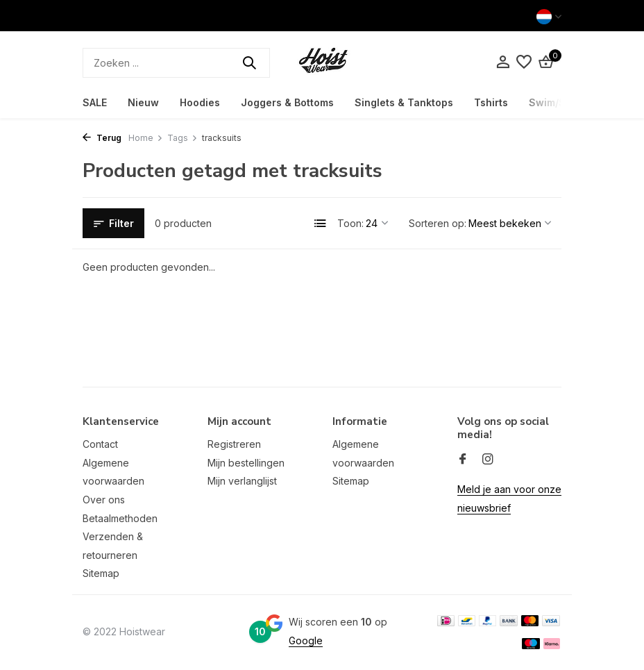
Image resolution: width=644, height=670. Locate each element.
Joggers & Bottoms (287, 102)
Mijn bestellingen (246, 463)
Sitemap (101, 573)
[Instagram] (488, 460)
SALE (95, 102)
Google (306, 640)
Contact (100, 444)
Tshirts (491, 102)
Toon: (350, 223)
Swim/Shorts (560, 102)
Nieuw (143, 102)
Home (146, 138)
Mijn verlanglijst (242, 481)
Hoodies (200, 102)
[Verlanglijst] (524, 62)
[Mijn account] (503, 62)
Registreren (234, 444)
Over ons (104, 500)
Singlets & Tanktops (404, 102)
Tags (183, 138)
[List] (321, 224)
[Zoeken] (176, 63)
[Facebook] (463, 460)
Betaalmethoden (120, 518)
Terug (102, 138)
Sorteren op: (438, 223)
